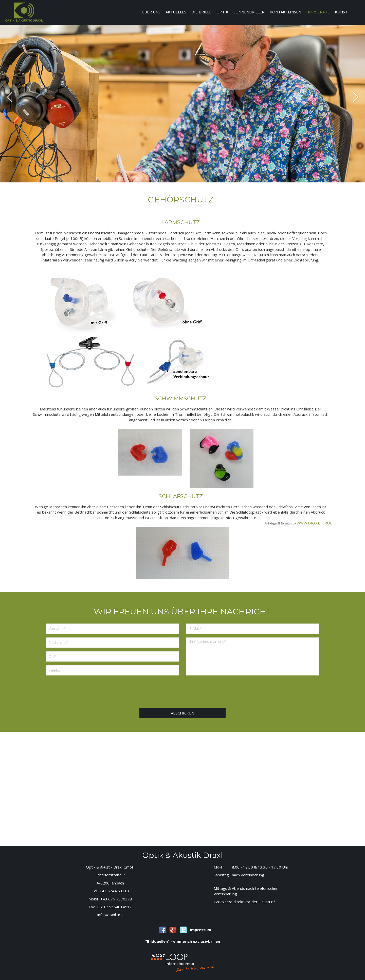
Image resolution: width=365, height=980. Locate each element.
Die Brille (201, 12)
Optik (222, 12)
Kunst (341, 12)
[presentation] (182, 693)
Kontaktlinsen (285, 12)
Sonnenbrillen (249, 12)
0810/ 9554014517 (115, 907)
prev (10, 97)
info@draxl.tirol (110, 915)
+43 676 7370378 (116, 899)
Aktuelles (176, 12)
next (356, 97)
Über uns (151, 12)
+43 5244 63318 (114, 891)
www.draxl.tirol (314, 523)
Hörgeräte (318, 12)
